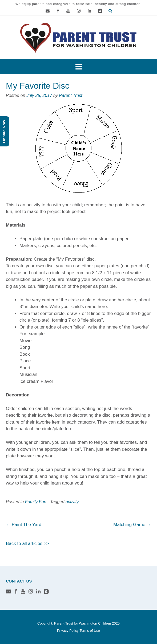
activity (72, 502)
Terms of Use (90, 631)
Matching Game (132, 525)
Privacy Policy (68, 631)
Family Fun (36, 502)
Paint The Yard (24, 525)
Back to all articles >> (27, 543)
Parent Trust (71, 95)
